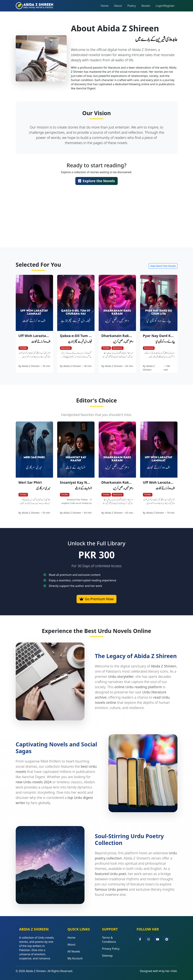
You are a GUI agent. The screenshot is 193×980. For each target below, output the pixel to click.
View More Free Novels (163, 266)
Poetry (132, 6)
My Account (75, 958)
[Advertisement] (97, 223)
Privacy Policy (111, 949)
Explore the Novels (96, 181)
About (118, 6)
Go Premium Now (97, 599)
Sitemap (107, 956)
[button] (140, 939)
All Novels (74, 951)
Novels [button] (146, 6)
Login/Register (165, 6)
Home (105, 6)
